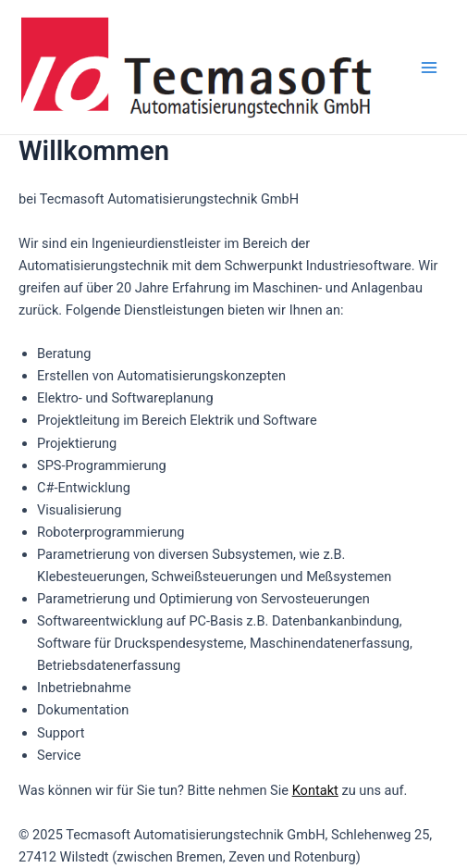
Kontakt (315, 790)
